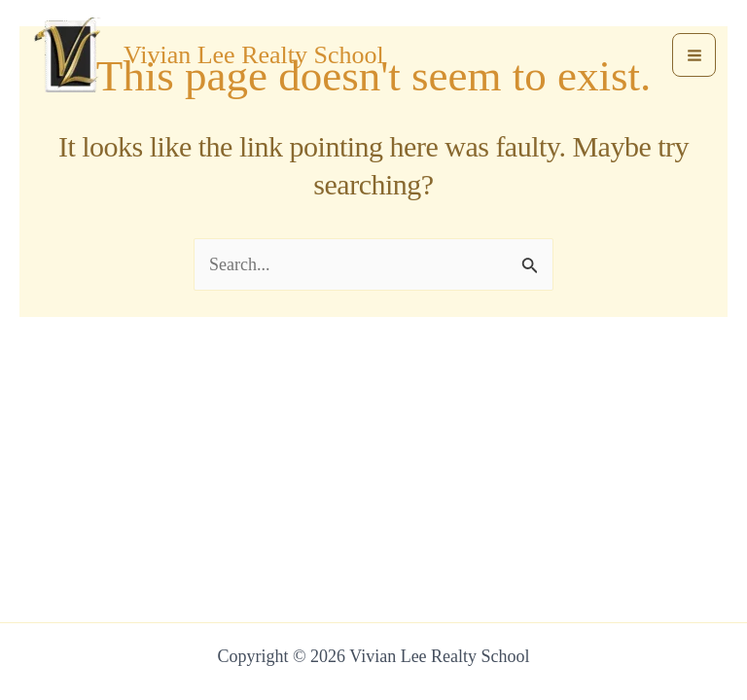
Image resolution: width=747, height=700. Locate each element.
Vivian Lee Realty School (254, 55)
